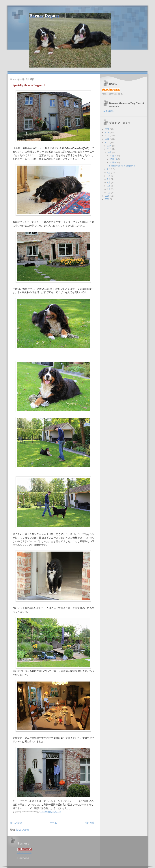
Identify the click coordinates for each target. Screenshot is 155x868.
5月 (109, 179)
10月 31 (114, 156)
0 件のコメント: (54, 812)
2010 (107, 196)
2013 (107, 136)
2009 (107, 199)
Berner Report (44, 16)
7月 (109, 176)
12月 (110, 146)
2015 (107, 129)
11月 (110, 149)
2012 (107, 139)
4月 (109, 182)
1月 (109, 193)
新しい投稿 (16, 823)
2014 (107, 132)
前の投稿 (89, 823)
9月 (109, 169)
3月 (109, 186)
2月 (109, 189)
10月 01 (114, 162)
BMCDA (110, 111)
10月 (110, 152)
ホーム (53, 823)
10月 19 (114, 159)
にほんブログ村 (24, 852)
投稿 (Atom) (22, 830)
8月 (109, 173)
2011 (107, 142)
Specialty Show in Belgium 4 (30, 85)
